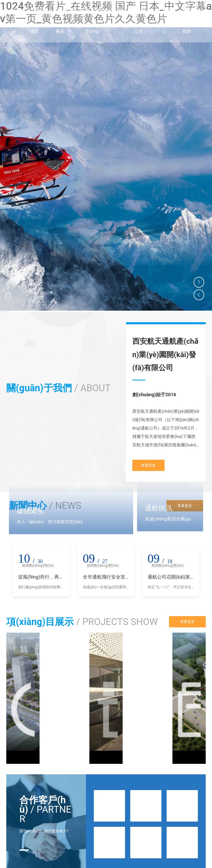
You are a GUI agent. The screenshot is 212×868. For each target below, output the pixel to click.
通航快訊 (159, 508)
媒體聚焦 (30, 511)
